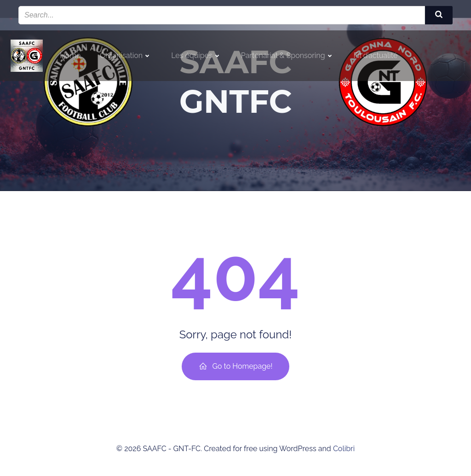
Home (70, 55)
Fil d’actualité (376, 55)
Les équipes (196, 55)
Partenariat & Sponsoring (288, 55)
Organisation (126, 55)
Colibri (344, 449)
